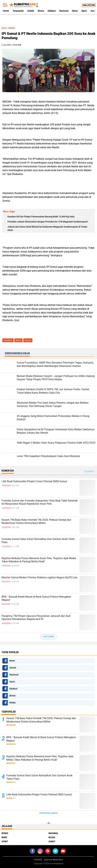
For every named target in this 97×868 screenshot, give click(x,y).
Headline (11, 28)
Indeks (31, 11)
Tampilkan (89, 471)
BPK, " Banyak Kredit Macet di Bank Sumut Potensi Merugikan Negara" (36, 598)
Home (6, 11)
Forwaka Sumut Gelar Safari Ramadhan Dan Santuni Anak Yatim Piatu (38, 541)
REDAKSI (38, 860)
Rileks (13, 703)
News (75, 11)
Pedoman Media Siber (53, 860)
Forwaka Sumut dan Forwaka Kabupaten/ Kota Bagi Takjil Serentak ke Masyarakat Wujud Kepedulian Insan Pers (40, 502)
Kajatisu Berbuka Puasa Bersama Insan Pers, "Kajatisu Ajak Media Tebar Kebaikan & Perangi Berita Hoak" (39, 560)
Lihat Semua (48, 637)
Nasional (64, 11)
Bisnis (41, 11)
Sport (84, 11)
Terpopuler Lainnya (48, 813)
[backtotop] (48, 824)
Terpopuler (18, 11)
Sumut (28, 340)
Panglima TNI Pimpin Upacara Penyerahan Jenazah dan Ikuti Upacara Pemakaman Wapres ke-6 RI (36, 618)
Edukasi (52, 11)
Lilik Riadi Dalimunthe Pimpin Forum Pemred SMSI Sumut (34, 481)
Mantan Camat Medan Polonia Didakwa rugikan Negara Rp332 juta (40, 577)
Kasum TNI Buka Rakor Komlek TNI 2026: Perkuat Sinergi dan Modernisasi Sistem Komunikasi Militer (36, 521)
